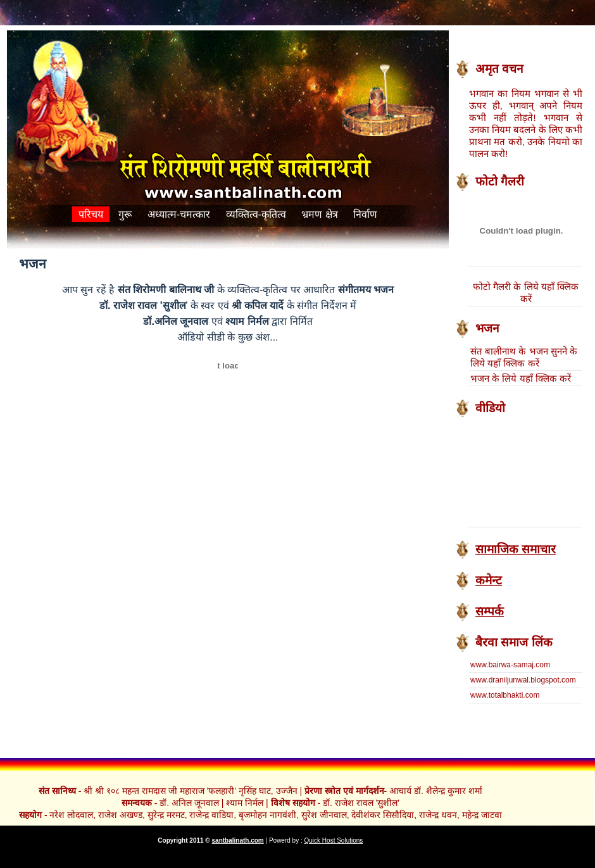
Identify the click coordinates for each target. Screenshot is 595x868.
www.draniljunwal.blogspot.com (523, 680)
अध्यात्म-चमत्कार (180, 214)
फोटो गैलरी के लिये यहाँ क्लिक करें (526, 292)
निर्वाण (365, 214)
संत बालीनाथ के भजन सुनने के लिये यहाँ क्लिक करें (524, 357)
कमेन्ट (489, 580)
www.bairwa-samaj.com (510, 665)
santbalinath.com (238, 840)
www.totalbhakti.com (505, 695)
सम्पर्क (490, 611)
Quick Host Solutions (334, 840)
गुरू (125, 214)
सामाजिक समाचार (516, 549)
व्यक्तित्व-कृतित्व (256, 214)
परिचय (91, 214)
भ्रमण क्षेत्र (319, 214)
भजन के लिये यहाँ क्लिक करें (521, 378)
